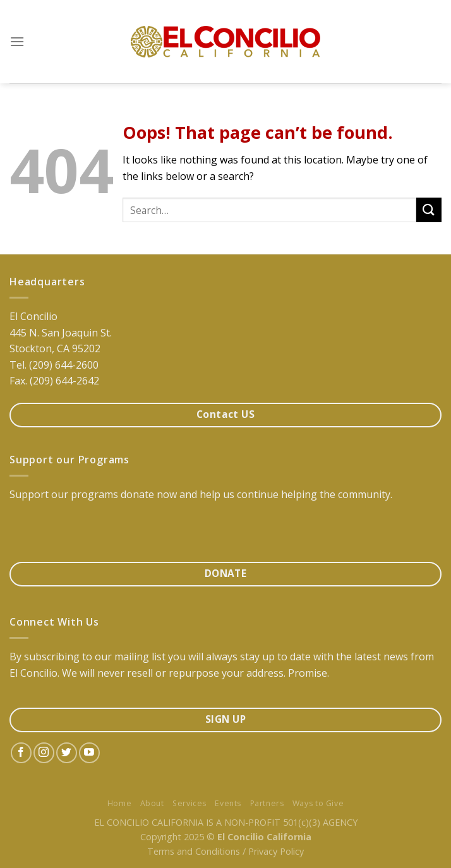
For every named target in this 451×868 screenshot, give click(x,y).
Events (228, 803)
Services (189, 803)
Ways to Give (318, 803)
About (152, 803)
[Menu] (17, 41)
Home (119, 803)
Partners (267, 803)
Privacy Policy (276, 851)
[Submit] (429, 210)
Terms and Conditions (194, 851)
